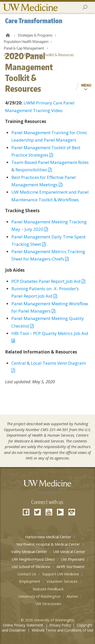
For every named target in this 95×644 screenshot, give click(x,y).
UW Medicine (30, 7)
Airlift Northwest (71, 567)
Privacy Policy (60, 625)
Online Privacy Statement (23, 625)
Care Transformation (8, 35)
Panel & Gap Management (24, 48)
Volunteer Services (62, 581)
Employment (30, 581)
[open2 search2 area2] (86, 7)
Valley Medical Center (29, 552)
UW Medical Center (69, 552)
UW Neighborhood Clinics (33, 559)
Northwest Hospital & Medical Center (48, 544)
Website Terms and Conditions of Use (62, 630)
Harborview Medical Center (48, 537)
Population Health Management (29, 42)
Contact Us (27, 574)
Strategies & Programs (35, 35)
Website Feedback (48, 589)
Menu (86, 85)
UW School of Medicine (31, 567)
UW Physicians (73, 559)
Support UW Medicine (61, 574)
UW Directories (48, 604)
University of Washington (40, 596)
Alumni (72, 596)
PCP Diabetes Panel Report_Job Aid (48, 281)
